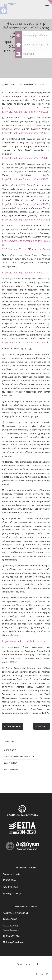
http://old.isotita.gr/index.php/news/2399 (25, 273)
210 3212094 (11, 930)
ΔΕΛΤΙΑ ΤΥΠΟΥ (10, 763)
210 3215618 (11, 926)
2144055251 (10, 887)
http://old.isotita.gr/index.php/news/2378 (25, 204)
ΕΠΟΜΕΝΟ (40, 726)
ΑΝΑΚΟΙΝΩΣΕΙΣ (30, 85)
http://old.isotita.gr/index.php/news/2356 (25, 179)
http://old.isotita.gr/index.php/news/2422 (25, 220)
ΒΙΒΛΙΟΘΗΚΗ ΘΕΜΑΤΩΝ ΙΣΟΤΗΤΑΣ (20, 756)
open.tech (33, 964)
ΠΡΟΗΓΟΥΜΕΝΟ (14, 726)
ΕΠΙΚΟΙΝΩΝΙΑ (10, 750)
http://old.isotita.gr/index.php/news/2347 (25, 158)
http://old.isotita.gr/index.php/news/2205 (25, 112)
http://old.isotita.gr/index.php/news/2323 (25, 133)
